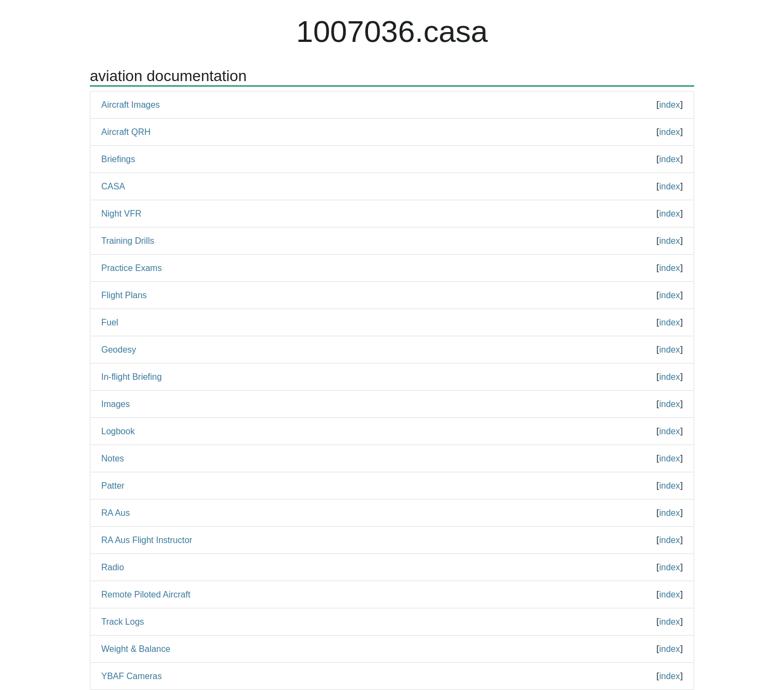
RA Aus (115, 513)
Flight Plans (124, 295)
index (670, 105)
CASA (113, 186)
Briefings (118, 159)
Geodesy (119, 350)
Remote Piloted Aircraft (146, 594)
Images (115, 404)
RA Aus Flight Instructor (147, 540)
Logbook (118, 431)
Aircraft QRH (126, 132)
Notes (113, 458)
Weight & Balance (136, 649)
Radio (113, 567)
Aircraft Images (131, 105)
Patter (113, 486)
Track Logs (123, 622)
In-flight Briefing (131, 377)
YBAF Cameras (131, 676)
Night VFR (121, 214)
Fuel (110, 322)
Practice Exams (131, 268)
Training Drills (128, 241)
